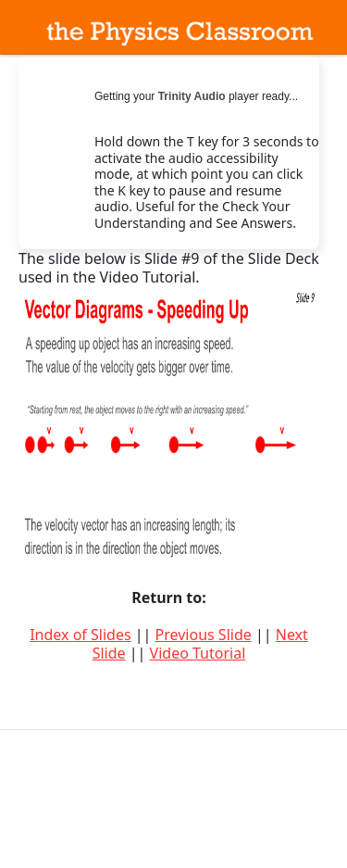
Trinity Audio (192, 96)
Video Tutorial (198, 653)
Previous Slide (204, 635)
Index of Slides (80, 635)
